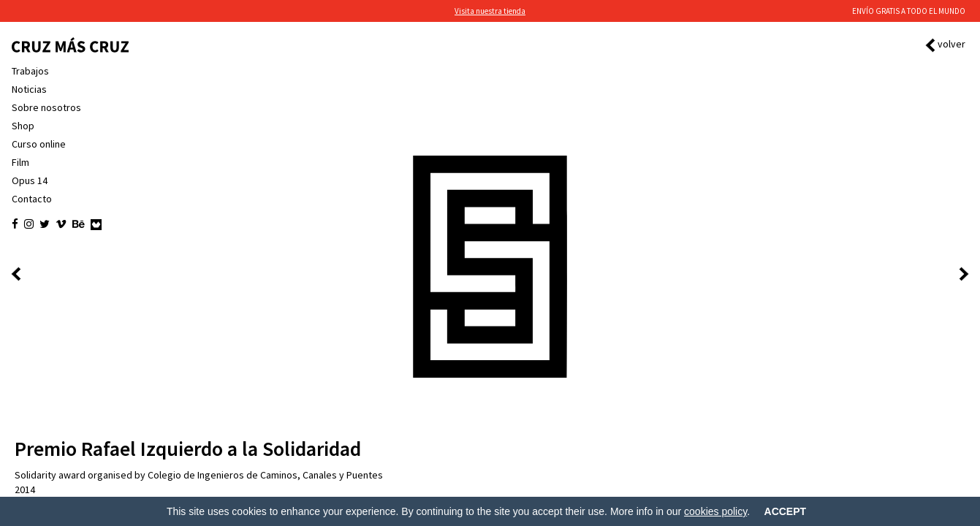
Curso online (39, 144)
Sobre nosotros (46, 107)
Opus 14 (30, 180)
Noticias (29, 89)
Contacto (32, 199)
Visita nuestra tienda (490, 11)
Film (20, 162)
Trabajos (30, 71)
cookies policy (715, 511)
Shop (23, 126)
